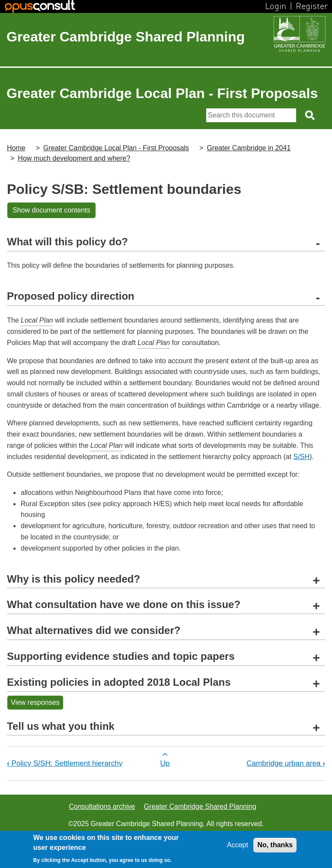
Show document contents (51, 210)
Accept (238, 845)
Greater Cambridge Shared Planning (126, 37)
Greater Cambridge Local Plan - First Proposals (116, 148)
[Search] (251, 115)
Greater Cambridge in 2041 (249, 148)
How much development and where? (74, 158)
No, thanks (275, 845)
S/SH (302, 457)
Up (165, 763)
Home (16, 148)
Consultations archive (102, 806)
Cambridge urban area (286, 763)
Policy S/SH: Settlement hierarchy (65, 763)
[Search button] (311, 115)
